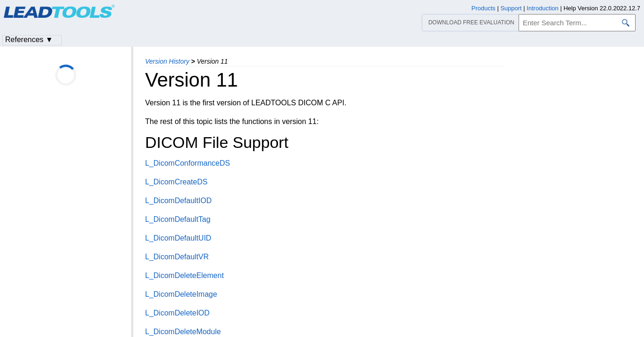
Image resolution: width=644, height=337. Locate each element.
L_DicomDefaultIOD (178, 201)
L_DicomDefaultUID (178, 238)
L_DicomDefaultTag (178, 219)
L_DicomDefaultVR (177, 257)
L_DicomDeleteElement (184, 275)
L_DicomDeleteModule (183, 332)
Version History (167, 61)
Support (511, 8)
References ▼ (29, 40)
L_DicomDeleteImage (181, 294)
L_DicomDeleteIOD (177, 313)
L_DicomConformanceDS (187, 163)
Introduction (542, 8)
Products (483, 8)
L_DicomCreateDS (176, 182)
